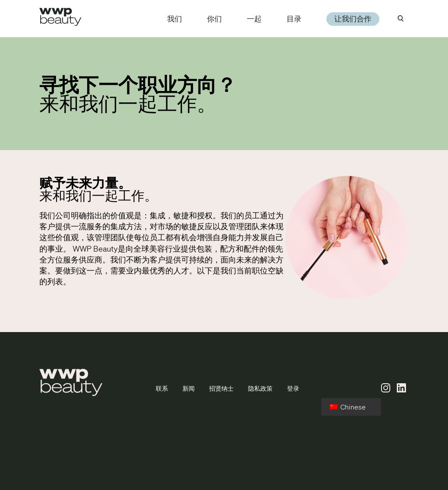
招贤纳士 (221, 388)
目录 (294, 19)
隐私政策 (260, 388)
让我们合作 (353, 19)
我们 (175, 19)
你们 (214, 19)
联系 (162, 388)
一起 (254, 19)
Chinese (348, 407)
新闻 (189, 388)
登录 (293, 388)
